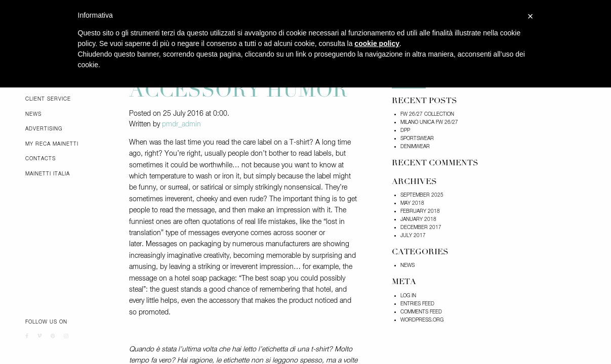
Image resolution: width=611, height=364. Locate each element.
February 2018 (420, 211)
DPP (405, 130)
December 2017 (421, 227)
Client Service (48, 99)
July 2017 (413, 236)
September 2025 (422, 195)
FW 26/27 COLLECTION (427, 114)
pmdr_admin (181, 124)
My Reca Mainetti (52, 144)
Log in (408, 296)
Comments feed (421, 312)
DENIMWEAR (415, 147)
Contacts (40, 159)
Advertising (44, 129)
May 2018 (412, 203)
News (33, 114)
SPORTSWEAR (417, 139)
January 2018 (418, 219)
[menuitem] (70, 99)
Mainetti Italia (48, 174)
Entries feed (417, 304)
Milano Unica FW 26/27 (429, 122)
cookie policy (377, 43)
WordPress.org (422, 320)
